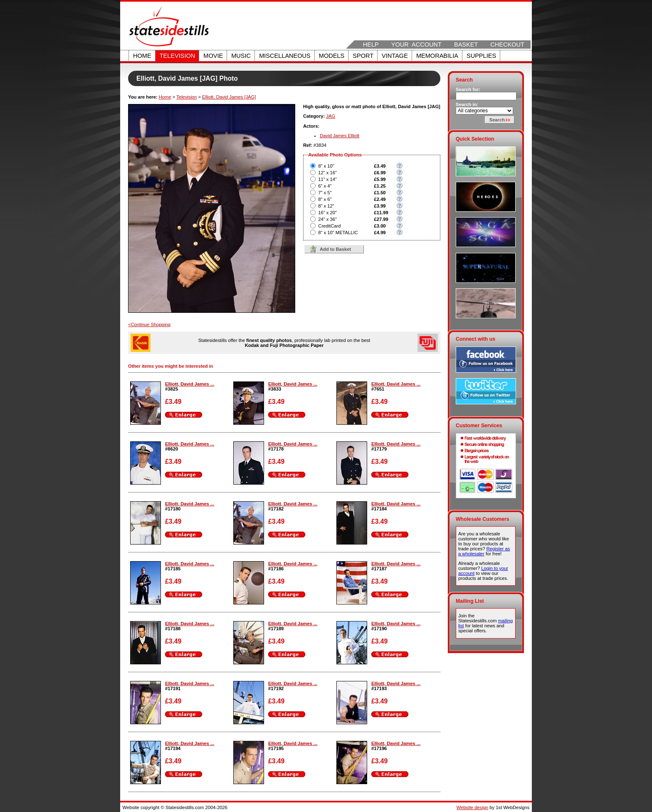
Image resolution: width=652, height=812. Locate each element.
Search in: (467, 104)
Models (332, 56)
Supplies (481, 56)
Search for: (468, 89)
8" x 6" (325, 199)
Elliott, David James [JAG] (229, 97)
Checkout (507, 45)
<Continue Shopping (149, 324)
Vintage (395, 56)
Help (371, 45)
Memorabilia (437, 56)
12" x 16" (327, 173)
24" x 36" (327, 219)
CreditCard (329, 226)
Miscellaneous (285, 56)
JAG (331, 116)
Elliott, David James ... (190, 384)
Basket (466, 45)
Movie (213, 56)
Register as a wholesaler (484, 551)
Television (178, 56)
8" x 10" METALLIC (338, 233)
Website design (472, 807)
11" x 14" (327, 179)
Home (142, 56)
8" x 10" (326, 166)
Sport (363, 56)
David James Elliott (340, 136)
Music (241, 56)
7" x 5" (325, 193)
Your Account (416, 45)
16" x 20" (327, 213)
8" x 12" (326, 206)
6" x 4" (325, 186)
